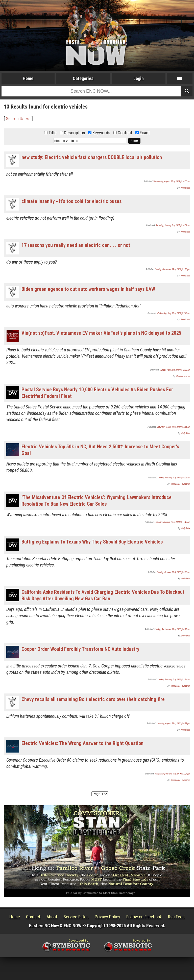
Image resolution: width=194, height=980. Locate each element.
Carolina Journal (183, 376)
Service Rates (76, 917)
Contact (33, 917)
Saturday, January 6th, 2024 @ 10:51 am (173, 225)
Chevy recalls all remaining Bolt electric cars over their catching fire (93, 699)
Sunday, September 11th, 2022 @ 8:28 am (172, 629)
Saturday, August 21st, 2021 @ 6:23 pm (173, 724)
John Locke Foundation (180, 484)
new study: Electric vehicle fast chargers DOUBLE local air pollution (92, 157)
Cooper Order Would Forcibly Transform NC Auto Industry (80, 649)
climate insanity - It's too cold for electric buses (71, 201)
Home (28, 78)
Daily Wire (186, 433)
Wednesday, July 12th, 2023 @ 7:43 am (174, 313)
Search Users (18, 119)
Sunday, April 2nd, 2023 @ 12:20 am (175, 370)
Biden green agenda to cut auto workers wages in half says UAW (88, 289)
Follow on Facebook (144, 917)
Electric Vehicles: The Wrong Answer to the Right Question (82, 743)
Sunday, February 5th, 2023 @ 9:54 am (174, 478)
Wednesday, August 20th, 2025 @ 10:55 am (172, 182)
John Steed (185, 188)
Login (139, 78)
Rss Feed (176, 917)
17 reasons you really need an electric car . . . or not (76, 245)
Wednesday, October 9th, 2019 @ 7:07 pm (172, 774)
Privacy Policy (107, 917)
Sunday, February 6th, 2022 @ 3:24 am (174, 680)
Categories (83, 78)
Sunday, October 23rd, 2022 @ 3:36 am (174, 572)
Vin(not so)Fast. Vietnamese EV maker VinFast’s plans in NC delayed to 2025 (101, 333)
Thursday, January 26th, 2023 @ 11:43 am (172, 522)
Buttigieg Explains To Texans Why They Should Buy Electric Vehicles (92, 542)
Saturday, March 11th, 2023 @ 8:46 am (174, 427)
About (52, 917)
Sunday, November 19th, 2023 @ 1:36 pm (173, 269)
